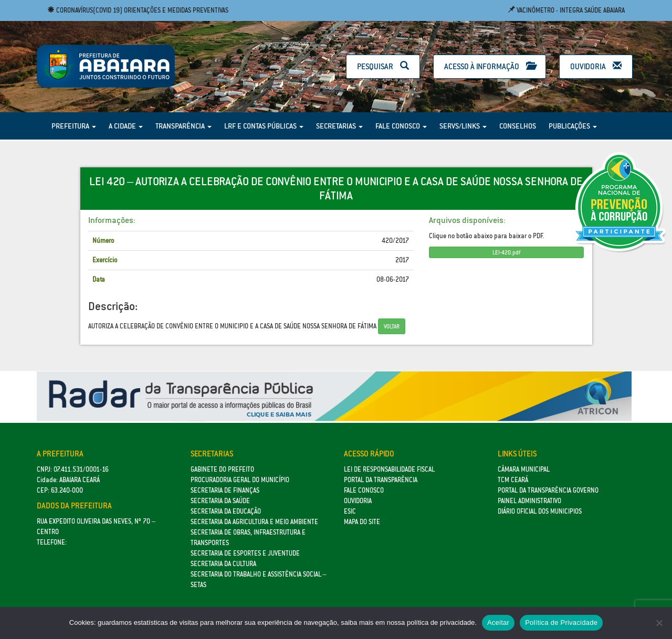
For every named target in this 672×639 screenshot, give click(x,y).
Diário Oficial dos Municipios (540, 511)
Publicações (573, 126)
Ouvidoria (596, 66)
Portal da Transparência (381, 480)
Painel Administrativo (529, 501)
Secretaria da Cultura (223, 564)
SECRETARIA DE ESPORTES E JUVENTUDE (245, 553)
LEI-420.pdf (506, 252)
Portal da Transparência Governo (548, 490)
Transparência (183, 126)
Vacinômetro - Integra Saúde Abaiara (566, 10)
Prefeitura (74, 126)
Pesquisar (383, 66)
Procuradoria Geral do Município (240, 480)
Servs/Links (463, 126)
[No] (659, 623)
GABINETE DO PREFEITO (222, 469)
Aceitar (498, 622)
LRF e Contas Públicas (264, 126)
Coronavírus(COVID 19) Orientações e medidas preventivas (138, 10)
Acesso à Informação (490, 66)
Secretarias (339, 126)
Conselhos (518, 126)
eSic (350, 511)
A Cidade (126, 126)
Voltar (392, 326)
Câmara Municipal (524, 469)
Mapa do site (362, 522)
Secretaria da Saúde (220, 501)
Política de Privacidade (561, 622)
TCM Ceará (513, 480)
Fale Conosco (401, 126)
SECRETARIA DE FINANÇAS (225, 490)
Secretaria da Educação (226, 511)
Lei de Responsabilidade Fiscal (389, 469)
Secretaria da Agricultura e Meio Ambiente (254, 522)
